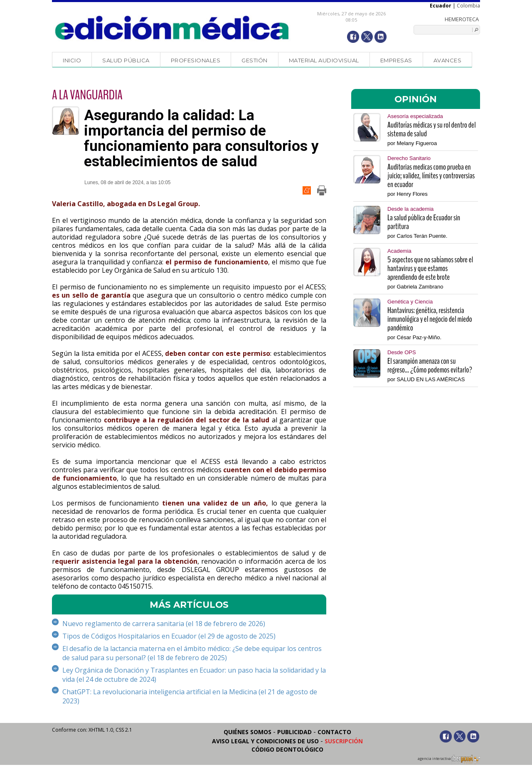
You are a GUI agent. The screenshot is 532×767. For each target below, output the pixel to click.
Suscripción (344, 741)
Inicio (72, 60)
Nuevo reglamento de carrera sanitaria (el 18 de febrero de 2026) (164, 624)
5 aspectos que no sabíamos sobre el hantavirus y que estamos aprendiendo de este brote (430, 268)
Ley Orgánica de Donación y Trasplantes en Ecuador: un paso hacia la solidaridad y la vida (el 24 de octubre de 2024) (194, 675)
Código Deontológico (287, 749)
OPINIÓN (416, 99)
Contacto (334, 732)
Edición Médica (172, 28)
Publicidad (294, 732)
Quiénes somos (248, 732)
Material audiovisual (324, 60)
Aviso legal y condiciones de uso (265, 741)
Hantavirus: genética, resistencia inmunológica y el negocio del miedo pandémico (430, 319)
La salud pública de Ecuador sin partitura (424, 222)
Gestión (255, 60)
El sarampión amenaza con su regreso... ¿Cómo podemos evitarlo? (430, 365)
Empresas (396, 60)
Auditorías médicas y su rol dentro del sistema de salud (432, 129)
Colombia (468, 6)
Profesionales (196, 60)
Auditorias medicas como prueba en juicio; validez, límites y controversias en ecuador (431, 176)
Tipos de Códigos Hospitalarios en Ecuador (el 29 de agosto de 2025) (169, 636)
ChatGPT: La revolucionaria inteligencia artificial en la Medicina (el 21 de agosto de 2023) (190, 696)
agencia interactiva (449, 760)
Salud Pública (126, 60)
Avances (448, 60)
